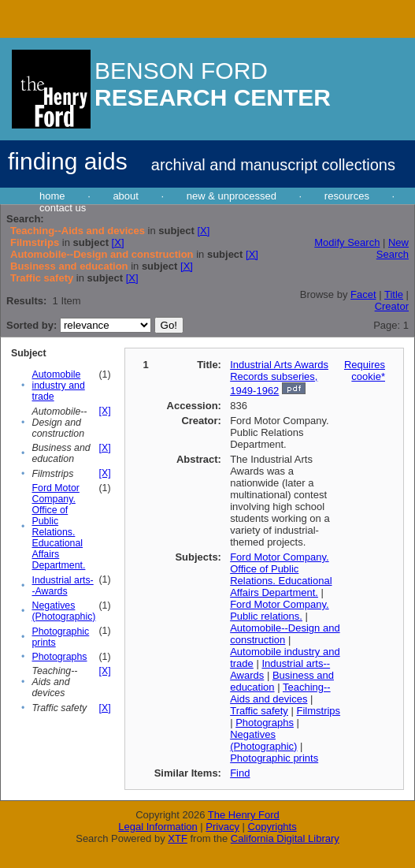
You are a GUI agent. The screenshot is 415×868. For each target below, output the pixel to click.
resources (347, 196)
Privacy (222, 827)
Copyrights (272, 827)
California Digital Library (285, 838)
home (52, 196)
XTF (178, 838)
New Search (393, 248)
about (126, 196)
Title (394, 294)
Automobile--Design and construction (285, 634)
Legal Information (157, 827)
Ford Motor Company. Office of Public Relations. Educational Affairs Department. (59, 527)
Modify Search (347, 242)
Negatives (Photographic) (64, 611)
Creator (392, 306)
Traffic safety (259, 711)
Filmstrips (318, 711)
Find (240, 773)
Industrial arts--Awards (63, 586)
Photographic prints (274, 758)
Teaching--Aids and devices (280, 693)
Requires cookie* (365, 371)
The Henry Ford (244, 815)
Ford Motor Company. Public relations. (279, 610)
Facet (363, 294)
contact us (63, 208)
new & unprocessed (232, 196)
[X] (203, 231)
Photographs (60, 657)
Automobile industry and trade (59, 386)
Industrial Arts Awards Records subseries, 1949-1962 (279, 378)
